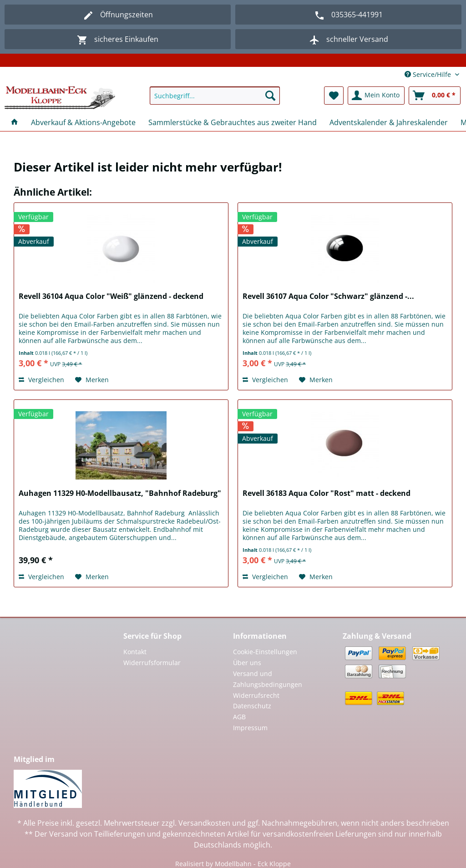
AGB (239, 717)
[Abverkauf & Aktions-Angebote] (83, 122)
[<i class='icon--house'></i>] (15, 122)
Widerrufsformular (152, 663)
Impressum (250, 728)
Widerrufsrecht (256, 695)
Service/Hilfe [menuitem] (429, 74)
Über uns (247, 663)
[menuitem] (215, 100)
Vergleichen (41, 380)
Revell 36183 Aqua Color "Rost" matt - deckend (327, 493)
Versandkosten (204, 823)
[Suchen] (270, 96)
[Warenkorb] (435, 96)
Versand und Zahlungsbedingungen (268, 679)
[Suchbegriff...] (215, 96)
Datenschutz (252, 706)
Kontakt (135, 652)
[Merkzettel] (334, 96)
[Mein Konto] (376, 96)
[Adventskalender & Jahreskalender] (389, 122)
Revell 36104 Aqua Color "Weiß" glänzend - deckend (111, 296)
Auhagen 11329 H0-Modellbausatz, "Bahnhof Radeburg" (120, 493)
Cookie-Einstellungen (265, 652)
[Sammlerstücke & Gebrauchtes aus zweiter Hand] (233, 122)
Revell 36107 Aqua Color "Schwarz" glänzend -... (328, 296)
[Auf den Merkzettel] (92, 380)
